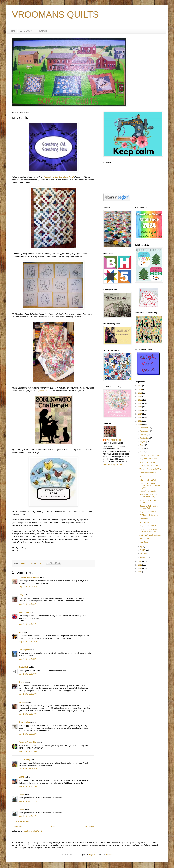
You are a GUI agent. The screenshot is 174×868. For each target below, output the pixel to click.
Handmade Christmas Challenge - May (148, 496)
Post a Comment (22, 821)
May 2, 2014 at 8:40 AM (28, 751)
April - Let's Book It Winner (150, 535)
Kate (21, 632)
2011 (140, 568)
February (144, 553)
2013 (140, 561)
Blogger (109, 855)
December (144, 428)
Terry (21, 595)
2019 (140, 407)
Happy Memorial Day (148, 473)
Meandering (144, 476)
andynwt (92, 855)
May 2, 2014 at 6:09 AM (28, 674)
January (143, 557)
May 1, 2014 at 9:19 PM (28, 587)
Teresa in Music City (27, 742)
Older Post (89, 827)
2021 (140, 400)
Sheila (21, 682)
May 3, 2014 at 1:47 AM (28, 786)
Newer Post (17, 827)
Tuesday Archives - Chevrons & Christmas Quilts (150, 486)
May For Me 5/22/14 (148, 480)
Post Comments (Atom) (32, 831)
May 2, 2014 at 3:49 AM (28, 642)
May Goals (144, 542)
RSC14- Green (145, 522)
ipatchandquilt (25, 612)
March (143, 550)
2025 (140, 386)
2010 (140, 572)
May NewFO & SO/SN (148, 459)
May (142, 452)
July (142, 445)
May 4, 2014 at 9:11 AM (28, 801)
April (142, 546)
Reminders (144, 519)
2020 (140, 403)
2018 (140, 410)
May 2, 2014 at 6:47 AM (28, 714)
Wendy (22, 794)
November (144, 431)
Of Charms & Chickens (149, 515)
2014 (140, 424)
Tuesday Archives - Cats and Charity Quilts (149, 530)
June (142, 449)
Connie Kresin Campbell (29, 577)
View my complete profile (113, 465)
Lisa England (24, 650)
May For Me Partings (148, 462)
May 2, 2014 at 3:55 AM (28, 659)
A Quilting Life (42, 391)
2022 (140, 396)
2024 (140, 389)
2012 (140, 565)
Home (12, 31)
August (143, 442)
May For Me (144, 538)
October (143, 435)
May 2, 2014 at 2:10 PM (28, 769)
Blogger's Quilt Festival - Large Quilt (149, 507)
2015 (140, 421)
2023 (140, 393)
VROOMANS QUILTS (55, 14)
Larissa (22, 702)
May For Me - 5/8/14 (148, 526)
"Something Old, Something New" (59, 177)
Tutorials (43, 31)
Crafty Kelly (24, 667)
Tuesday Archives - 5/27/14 (150, 469)
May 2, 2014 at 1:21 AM (28, 624)
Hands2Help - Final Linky (150, 455)
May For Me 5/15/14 (148, 512)
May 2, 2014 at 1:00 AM (28, 604)
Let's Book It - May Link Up (150, 466)
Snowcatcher (24, 722)
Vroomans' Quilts (114, 440)
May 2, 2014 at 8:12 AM (28, 734)
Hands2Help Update (148, 491)
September (145, 438)
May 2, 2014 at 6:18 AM (28, 694)
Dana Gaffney (25, 760)
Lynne (21, 777)
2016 (140, 417)
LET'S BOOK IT (27, 31)
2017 (140, 414)
